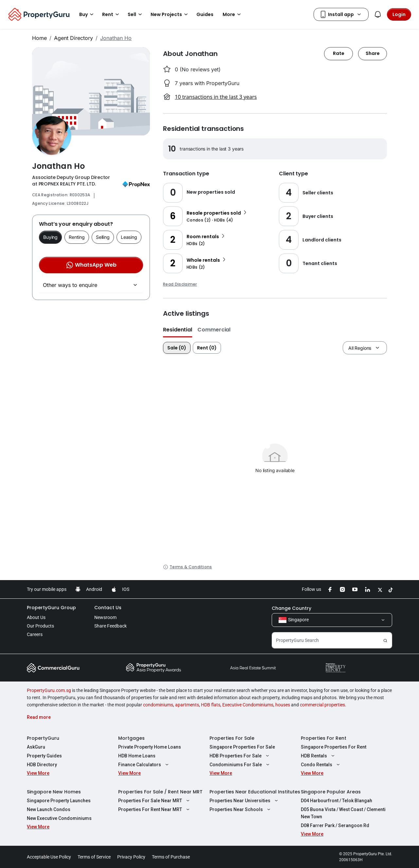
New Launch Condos (49, 809)
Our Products (40, 626)
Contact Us (108, 608)
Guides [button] (205, 14)
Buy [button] (87, 14)
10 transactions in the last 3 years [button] (216, 97)
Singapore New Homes (54, 792)
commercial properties (322, 705)
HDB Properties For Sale (240, 756)
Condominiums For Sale (240, 765)
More (233, 14)
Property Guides (44, 756)
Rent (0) (207, 348)
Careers (35, 634)
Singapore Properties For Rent (334, 747)
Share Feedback (110, 626)
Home (39, 38)
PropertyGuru (43, 738)
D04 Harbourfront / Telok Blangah (337, 801)
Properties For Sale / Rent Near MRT (160, 792)
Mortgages (131, 738)
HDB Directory (42, 765)
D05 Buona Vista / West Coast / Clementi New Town (343, 813)
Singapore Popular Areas (331, 792)
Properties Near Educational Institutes (255, 792)
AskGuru (36, 747)
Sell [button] (136, 14)
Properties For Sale (232, 738)
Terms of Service (94, 857)
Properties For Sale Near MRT (155, 801)
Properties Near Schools (241, 809)
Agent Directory (73, 38)
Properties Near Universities (245, 801)
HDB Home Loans (137, 756)
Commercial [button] (214, 330)
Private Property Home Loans (150, 747)
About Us (36, 617)
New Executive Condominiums (59, 818)
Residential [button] (178, 330)
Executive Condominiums (248, 705)
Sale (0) (177, 348)
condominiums (158, 705)
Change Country (291, 608)
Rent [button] (112, 14)
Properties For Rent (324, 738)
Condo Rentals (321, 765)
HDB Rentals (319, 756)
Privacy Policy (131, 857)
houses (283, 705)
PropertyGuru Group (51, 608)
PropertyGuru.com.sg (49, 690)
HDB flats (211, 705)
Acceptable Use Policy (49, 857)
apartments (187, 705)
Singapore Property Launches (59, 801)
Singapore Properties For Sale (242, 747)
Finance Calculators (144, 765)
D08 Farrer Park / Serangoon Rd (335, 825)
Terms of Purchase (171, 857)
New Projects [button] (170, 14)
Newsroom (105, 617)
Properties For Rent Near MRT (155, 809)
